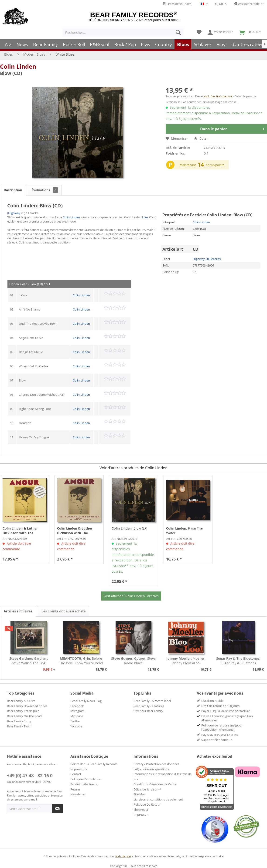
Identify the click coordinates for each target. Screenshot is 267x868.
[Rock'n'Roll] (74, 44)
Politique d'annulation (86, 779)
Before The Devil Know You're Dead (81, 661)
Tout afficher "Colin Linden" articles (131, 596)
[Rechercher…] (123, 32)
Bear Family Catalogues (23, 711)
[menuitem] (123, 32)
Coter (201, 138)
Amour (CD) (20, 531)
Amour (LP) (75, 531)
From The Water (184, 531)
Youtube (76, 726)
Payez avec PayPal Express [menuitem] (220, 735)
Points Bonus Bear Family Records (94, 764)
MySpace (77, 716)
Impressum (141, 814)
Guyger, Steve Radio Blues (133, 661)
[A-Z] (8, 44)
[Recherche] (178, 32)
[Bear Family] (45, 44)
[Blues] (183, 44)
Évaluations (45, 190)
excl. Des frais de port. (219, 96)
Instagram (77, 711)
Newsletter (78, 794)
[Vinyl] (222, 44)
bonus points (215, 165)
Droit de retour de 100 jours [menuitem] (220, 706)
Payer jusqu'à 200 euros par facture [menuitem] (226, 711)
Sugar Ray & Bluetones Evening (238, 661)
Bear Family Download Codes (27, 706)
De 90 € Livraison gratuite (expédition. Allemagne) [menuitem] (227, 718)
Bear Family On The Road (24, 716)
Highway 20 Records (207, 259)
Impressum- (79, 769)
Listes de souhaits (177, 4)
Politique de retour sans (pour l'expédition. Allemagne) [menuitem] (222, 727)
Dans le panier (232, 128)
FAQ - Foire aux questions (151, 769)
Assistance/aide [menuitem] (247, 4)
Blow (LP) (129, 528)
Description (13, 190)
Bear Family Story (19, 721)
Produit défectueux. (84, 784)
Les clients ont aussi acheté (63, 611)
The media (141, 810)
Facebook (77, 706)
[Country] (164, 44)
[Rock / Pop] (125, 44)
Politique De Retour (147, 804)
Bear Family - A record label (152, 701)
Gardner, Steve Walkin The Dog (29, 661)
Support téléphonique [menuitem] (217, 740)
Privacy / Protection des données (156, 764)
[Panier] (251, 32)
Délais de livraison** (147, 789)
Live (145, 217)
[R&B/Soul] (100, 44)
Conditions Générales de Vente (155, 784)
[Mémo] (199, 32)
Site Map (140, 794)
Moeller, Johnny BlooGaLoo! (186, 661)
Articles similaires (18, 611)
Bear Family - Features (149, 706)
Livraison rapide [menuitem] (212, 701)
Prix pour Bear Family (148, 711)
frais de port (123, 856)
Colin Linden (18, 66)
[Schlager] (203, 44)
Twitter (75, 721)
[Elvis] (146, 44)
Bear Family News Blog (86, 701)
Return (75, 789)
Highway (14, 213)
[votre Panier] (221, 32)
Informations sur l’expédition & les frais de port (163, 777)
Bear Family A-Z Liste (21, 701)
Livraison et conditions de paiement (158, 799)
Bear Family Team (19, 726)
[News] (22, 44)
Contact (76, 774)
